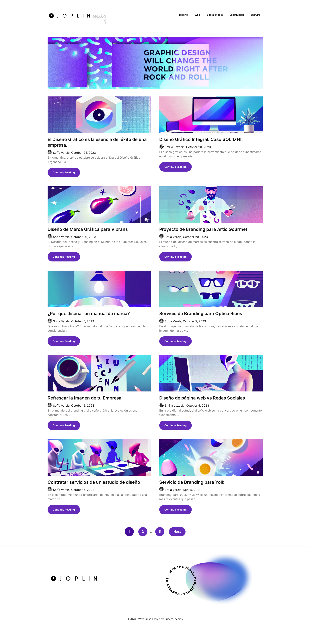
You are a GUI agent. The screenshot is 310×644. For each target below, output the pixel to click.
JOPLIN (255, 15)
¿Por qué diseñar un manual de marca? (89, 314)
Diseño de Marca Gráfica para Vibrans (88, 229)
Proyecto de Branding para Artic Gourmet (203, 229)
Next (177, 532)
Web (197, 15)
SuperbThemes (174, 619)
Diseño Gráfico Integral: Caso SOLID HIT (202, 139)
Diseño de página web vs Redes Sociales (202, 398)
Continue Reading (64, 172)
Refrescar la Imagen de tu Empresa (84, 398)
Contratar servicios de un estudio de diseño (94, 482)
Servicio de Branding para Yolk (192, 482)
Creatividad (237, 15)
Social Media (215, 15)
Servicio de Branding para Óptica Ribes (201, 314)
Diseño (184, 15)
